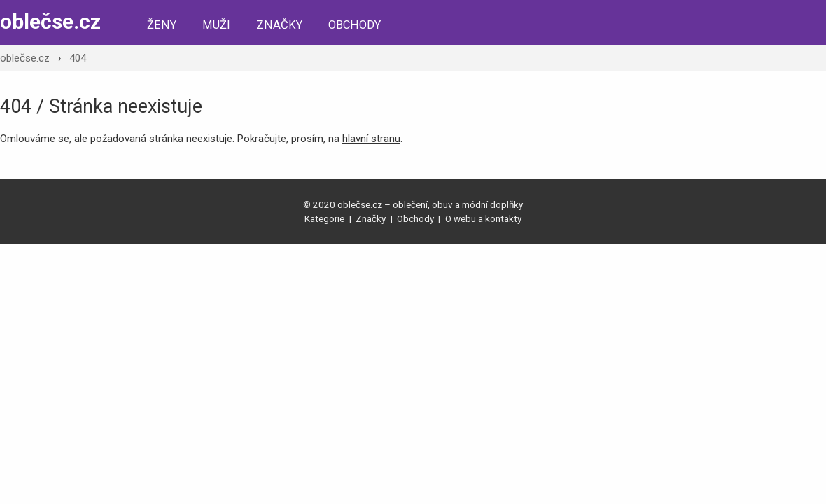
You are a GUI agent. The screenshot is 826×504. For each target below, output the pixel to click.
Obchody (355, 25)
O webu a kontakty (483, 218)
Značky (279, 25)
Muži (216, 25)
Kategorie (324, 218)
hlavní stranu (371, 139)
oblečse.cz (50, 21)
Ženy (162, 25)
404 (78, 58)
